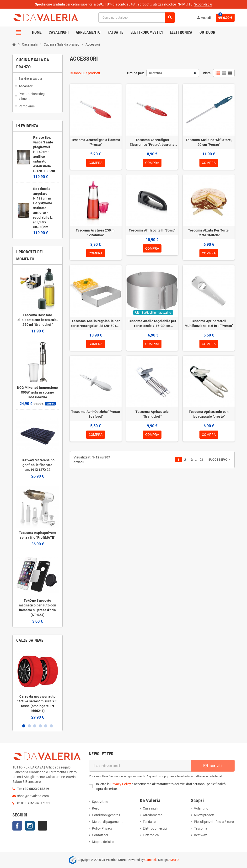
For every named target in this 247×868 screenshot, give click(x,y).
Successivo (220, 460)
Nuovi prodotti (205, 815)
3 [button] (35, 726)
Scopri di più (203, 4)
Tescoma (201, 828)
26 (202, 460)
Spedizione (100, 802)
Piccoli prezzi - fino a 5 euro (214, 822)
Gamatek (150, 860)
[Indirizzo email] (140, 766)
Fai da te (149, 822)
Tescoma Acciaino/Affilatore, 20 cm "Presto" (209, 142)
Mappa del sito (103, 842)
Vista (207, 73)
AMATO (174, 860)
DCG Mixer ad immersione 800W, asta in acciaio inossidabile (37, 392)
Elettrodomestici (155, 828)
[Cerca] (137, 18)
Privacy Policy (121, 784)
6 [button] (51, 726)
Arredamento (153, 815)
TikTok (43, 826)
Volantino (201, 808)
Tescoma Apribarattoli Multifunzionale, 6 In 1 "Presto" (209, 323)
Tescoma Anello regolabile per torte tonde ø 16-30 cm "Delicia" (152, 324)
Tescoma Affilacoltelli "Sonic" (152, 230)
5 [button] (46, 726)
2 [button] (29, 726)
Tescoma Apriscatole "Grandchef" (152, 414)
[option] (38, 685)
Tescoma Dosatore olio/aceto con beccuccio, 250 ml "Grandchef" (38, 320)
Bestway (200, 835)
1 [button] (24, 726)
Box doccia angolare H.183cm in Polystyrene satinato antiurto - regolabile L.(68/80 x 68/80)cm (43, 208)
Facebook (17, 826)
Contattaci (100, 835)
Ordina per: (136, 73)
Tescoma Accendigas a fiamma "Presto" (96, 142)
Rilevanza (156, 73)
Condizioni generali (106, 815)
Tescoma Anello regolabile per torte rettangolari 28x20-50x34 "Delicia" (96, 324)
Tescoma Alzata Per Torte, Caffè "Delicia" (209, 233)
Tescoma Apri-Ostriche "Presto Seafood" (96, 414)
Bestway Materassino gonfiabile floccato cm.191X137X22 (38, 465)
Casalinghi (151, 808)
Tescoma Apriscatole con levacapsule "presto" (209, 414)
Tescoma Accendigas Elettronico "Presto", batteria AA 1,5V (152, 142)
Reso (96, 808)
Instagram (30, 826)
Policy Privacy (102, 828)
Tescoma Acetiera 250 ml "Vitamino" (96, 233)
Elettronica (151, 835)
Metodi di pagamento (108, 822)
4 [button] (40, 726)
